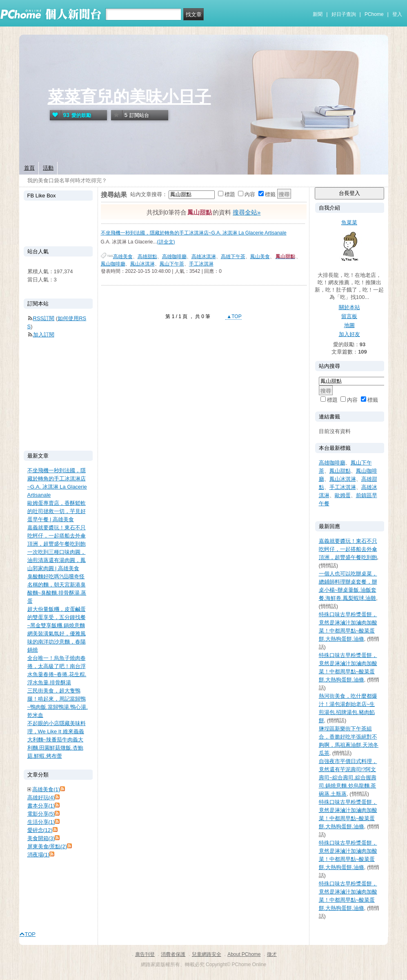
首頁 (29, 168)
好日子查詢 (344, 14)
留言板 (349, 316)
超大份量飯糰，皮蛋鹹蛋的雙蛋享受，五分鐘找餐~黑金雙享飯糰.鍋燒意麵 (57, 617)
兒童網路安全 (207, 954)
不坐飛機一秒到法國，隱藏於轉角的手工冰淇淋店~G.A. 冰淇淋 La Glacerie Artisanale (194, 233)
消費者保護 (173, 954)
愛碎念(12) (40, 830)
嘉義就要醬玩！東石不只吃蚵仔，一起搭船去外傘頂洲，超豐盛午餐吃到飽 (348, 549)
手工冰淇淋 (201, 264)
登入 (397, 14)
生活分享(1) (41, 822)
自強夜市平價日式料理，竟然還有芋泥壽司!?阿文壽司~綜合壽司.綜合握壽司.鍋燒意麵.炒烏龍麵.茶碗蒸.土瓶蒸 (348, 778)
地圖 (349, 325)
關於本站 (349, 307)
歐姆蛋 (343, 495)
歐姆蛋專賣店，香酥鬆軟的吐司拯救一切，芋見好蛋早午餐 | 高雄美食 (57, 511)
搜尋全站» (247, 212)
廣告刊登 (145, 954)
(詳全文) (166, 242)
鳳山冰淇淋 (142, 264)
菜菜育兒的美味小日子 (129, 97)
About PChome (244, 954)
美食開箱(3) (41, 838)
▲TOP (234, 316)
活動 (48, 168)
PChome (374, 14)
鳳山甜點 (340, 471)
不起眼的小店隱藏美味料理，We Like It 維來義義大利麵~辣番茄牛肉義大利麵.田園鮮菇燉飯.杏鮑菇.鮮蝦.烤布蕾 (57, 740)
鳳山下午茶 (172, 264)
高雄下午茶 (233, 257)
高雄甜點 (147, 257)
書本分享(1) (41, 806)
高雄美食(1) (46, 789)
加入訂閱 (44, 335)
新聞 (318, 14)
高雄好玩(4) (41, 797)
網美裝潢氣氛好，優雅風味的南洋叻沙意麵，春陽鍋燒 (57, 642)
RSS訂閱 (44, 318)
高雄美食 (123, 257)
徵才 (272, 954)
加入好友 (349, 334)
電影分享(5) (41, 814)
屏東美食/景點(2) (47, 846)
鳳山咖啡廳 (113, 264)
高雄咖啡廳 (174, 257)
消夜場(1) (39, 855)
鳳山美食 (260, 257)
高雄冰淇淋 (204, 257)
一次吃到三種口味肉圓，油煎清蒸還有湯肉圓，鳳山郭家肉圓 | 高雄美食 (57, 560)
